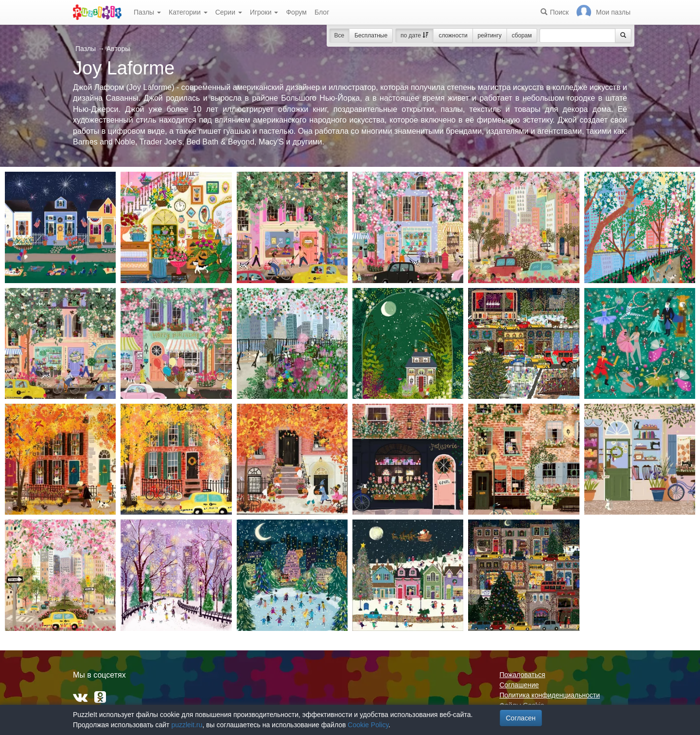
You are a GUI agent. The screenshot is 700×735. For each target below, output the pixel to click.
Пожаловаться (523, 675)
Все (340, 36)
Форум (296, 12)
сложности (453, 36)
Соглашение (519, 685)
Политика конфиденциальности (550, 695)
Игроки (264, 12)
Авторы (118, 49)
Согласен (521, 718)
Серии (229, 12)
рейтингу (490, 36)
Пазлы (147, 12)
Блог (322, 12)
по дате (414, 36)
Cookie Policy (368, 725)
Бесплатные (371, 36)
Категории (188, 12)
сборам (522, 36)
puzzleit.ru (187, 725)
